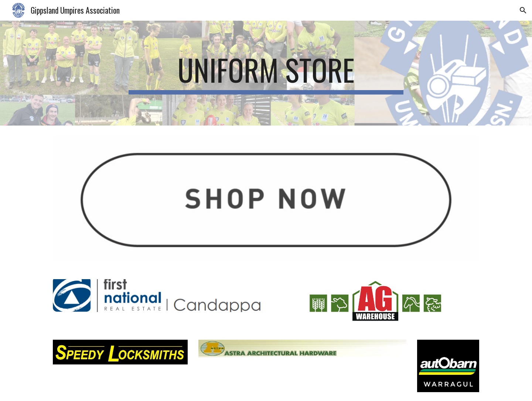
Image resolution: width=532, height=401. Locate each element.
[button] (523, 10)
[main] (266, 73)
